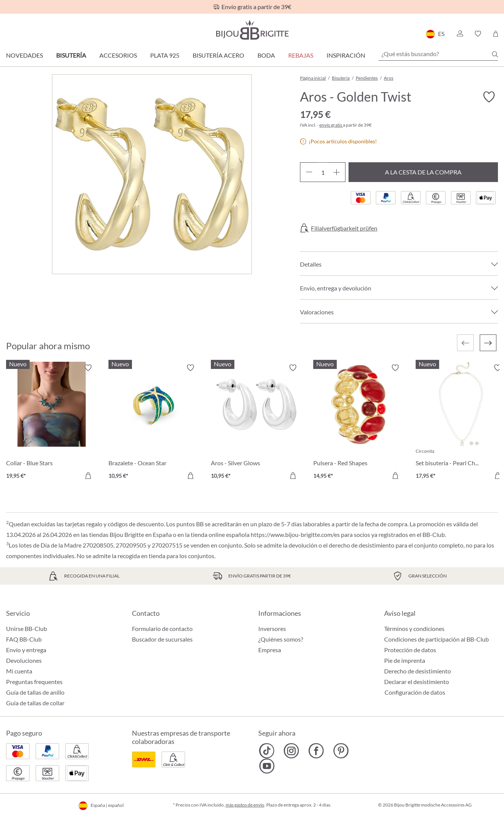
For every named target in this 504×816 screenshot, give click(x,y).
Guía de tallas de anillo (35, 692)
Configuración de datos (415, 692)
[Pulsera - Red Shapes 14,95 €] (359, 423)
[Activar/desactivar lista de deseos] (489, 97)
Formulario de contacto (162, 628)
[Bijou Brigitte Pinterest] (341, 751)
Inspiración (346, 55)
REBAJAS (301, 55)
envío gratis (331, 125)
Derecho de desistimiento (418, 671)
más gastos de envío (245, 805)
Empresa (270, 650)
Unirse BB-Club (27, 628)
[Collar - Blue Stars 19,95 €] (52, 423)
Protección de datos (410, 650)
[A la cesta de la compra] (88, 475)
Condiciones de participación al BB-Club (436, 639)
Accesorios (118, 55)
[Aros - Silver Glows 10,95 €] (256, 423)
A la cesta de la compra (423, 172)
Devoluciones (24, 660)
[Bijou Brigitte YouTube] (267, 766)
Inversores (272, 628)
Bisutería (71, 55)
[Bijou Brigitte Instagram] (291, 751)
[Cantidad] (323, 172)
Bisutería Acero (218, 55)
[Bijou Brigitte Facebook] (316, 751)
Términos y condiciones (414, 628)
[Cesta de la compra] (495, 34)
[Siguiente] (488, 343)
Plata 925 (165, 55)
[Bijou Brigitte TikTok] (267, 751)
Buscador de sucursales (162, 639)
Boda (266, 55)
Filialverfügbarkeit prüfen (344, 228)
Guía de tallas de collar (35, 703)
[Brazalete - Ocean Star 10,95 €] (154, 423)
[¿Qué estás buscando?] (438, 54)
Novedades (24, 55)
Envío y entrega (26, 650)
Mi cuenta (19, 671)
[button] (460, 34)
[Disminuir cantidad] (309, 172)
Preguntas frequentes (34, 682)
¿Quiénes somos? (281, 639)
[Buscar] (495, 54)
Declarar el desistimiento (417, 682)
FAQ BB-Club (24, 639)
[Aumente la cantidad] (337, 172)
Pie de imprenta (405, 660)
